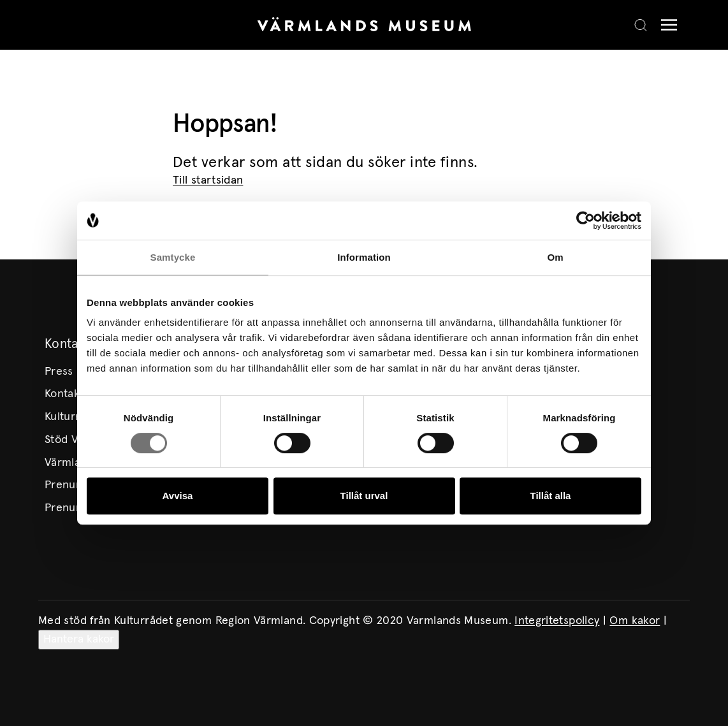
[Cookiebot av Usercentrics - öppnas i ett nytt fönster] (586, 221)
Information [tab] (364, 257)
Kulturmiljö (72, 417)
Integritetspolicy (557, 621)
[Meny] (666, 25)
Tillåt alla (551, 496)
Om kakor (635, 621)
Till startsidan (208, 180)
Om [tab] (555, 257)
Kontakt (64, 394)
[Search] (641, 25)
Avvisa (178, 496)
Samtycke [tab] (173, 257)
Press (59, 372)
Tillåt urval (364, 496)
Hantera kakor (79, 639)
